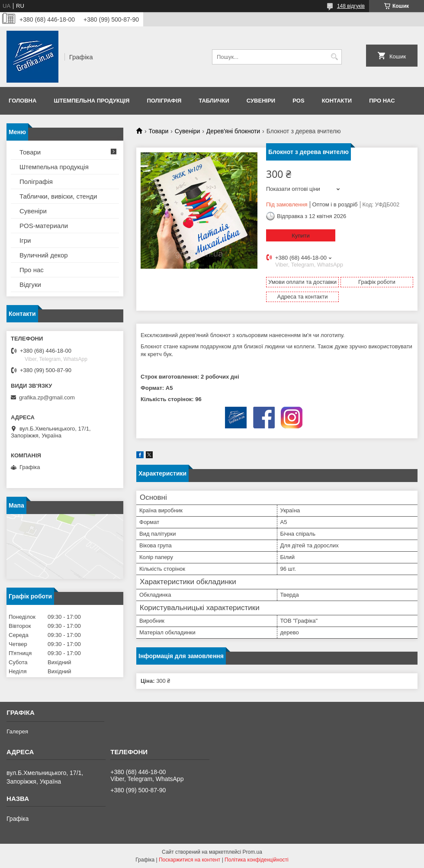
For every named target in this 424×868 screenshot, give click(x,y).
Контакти (337, 101)
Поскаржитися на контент (190, 860)
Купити (301, 236)
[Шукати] (334, 57)
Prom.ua (252, 852)
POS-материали (44, 226)
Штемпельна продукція (92, 101)
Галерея (17, 731)
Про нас (382, 101)
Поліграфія (164, 101)
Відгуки (30, 285)
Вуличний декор (44, 255)
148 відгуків (351, 6)
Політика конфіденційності (257, 860)
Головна (22, 101)
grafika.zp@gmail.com (47, 397)
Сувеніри (261, 101)
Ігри (25, 240)
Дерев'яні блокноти (233, 131)
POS (298, 101)
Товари (158, 131)
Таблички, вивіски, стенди (58, 196)
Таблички (214, 101)
